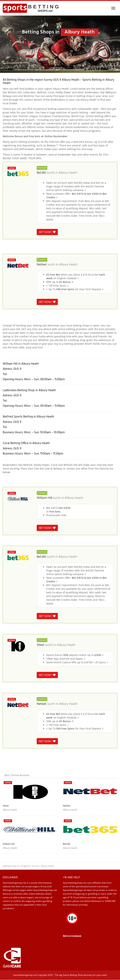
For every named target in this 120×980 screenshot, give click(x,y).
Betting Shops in (11, 866)
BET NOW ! (47, 232)
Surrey (35, 866)
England (25, 866)
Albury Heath (68, 173)
